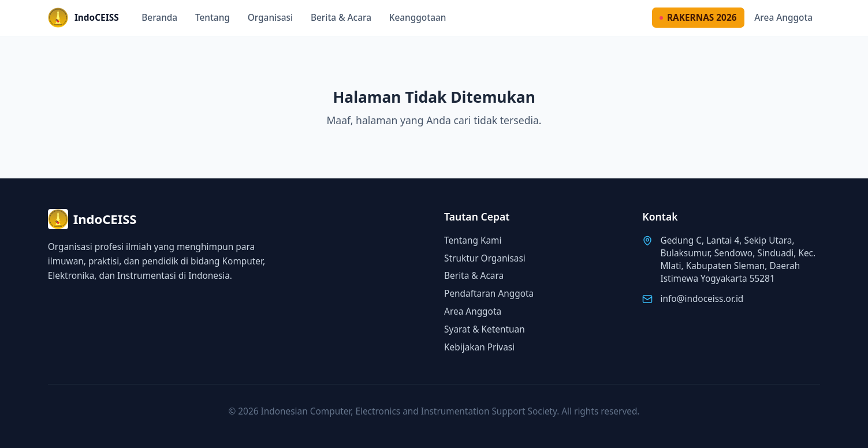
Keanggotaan (418, 18)
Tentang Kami (473, 240)
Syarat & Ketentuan (485, 329)
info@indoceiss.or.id (702, 299)
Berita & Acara (341, 18)
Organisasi (271, 18)
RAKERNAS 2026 (698, 18)
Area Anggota (783, 18)
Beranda (159, 18)
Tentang (213, 18)
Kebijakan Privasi (479, 347)
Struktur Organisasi (485, 258)
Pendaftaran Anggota (489, 294)
